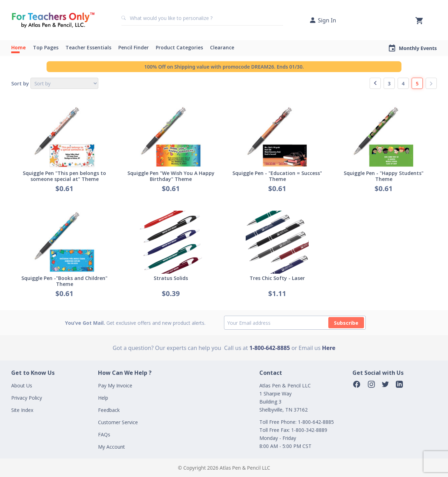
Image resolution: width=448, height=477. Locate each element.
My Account (111, 447)
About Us (22, 385)
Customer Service (118, 422)
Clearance (222, 47)
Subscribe (346, 323)
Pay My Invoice (115, 385)
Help (103, 398)
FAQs (104, 434)
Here (329, 348)
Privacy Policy (27, 398)
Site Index (22, 410)
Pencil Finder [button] (134, 47)
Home (19, 47)
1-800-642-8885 (269, 348)
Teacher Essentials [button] (88, 47)
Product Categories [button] (179, 47)
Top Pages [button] (46, 47)
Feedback (109, 410)
